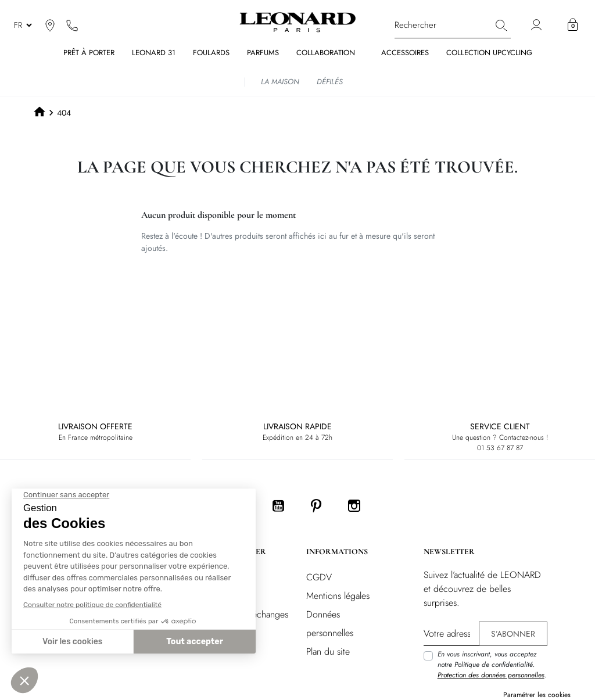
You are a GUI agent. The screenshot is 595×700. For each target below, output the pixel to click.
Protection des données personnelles (491, 675)
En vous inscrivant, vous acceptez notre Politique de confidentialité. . (492, 665)
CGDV (319, 577)
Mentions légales (338, 596)
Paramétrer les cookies (537, 695)
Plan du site (328, 651)
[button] (573, 25)
